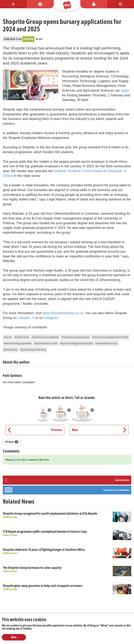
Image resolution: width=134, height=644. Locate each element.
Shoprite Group (22, 337)
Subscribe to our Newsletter (116, 490)
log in (15, 460)
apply (125, 90)
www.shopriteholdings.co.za (63, 313)
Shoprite (8, 337)
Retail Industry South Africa (33, 350)
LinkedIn (24, 318)
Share (12, 442)
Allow (14, 637)
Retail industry (11, 350)
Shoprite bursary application (45, 337)
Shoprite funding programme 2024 (76, 343)
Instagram (51, 318)
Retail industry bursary (106, 343)
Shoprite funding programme (18, 343)
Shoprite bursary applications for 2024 (110, 337)
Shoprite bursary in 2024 (46, 343)
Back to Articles (122, 480)
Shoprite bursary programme (76, 337)
